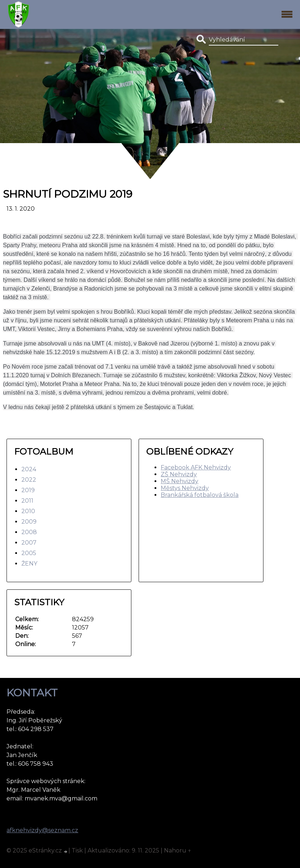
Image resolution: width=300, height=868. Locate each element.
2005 (29, 553)
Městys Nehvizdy (185, 488)
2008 (29, 532)
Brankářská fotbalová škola (200, 495)
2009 (29, 522)
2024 (29, 469)
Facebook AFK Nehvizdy (196, 467)
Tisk (77, 850)
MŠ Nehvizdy (179, 481)
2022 (29, 480)
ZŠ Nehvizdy (179, 474)
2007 (29, 543)
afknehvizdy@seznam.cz (42, 830)
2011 (27, 501)
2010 (28, 511)
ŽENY (29, 564)
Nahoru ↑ (178, 850)
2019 (28, 490)
